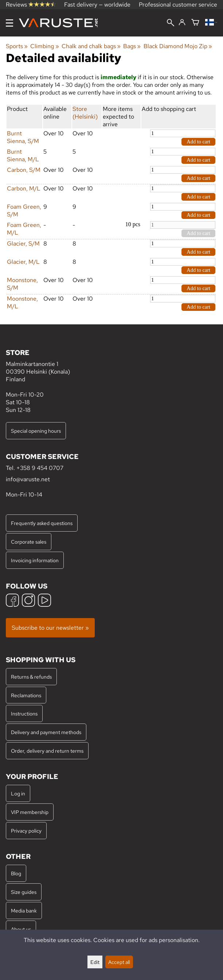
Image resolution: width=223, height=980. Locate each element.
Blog (16, 873)
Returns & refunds (31, 677)
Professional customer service (178, 5)
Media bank (24, 910)
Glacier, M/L (23, 262)
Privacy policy (26, 831)
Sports (17, 46)
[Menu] (9, 23)
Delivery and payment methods (46, 732)
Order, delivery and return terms (47, 751)
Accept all (119, 962)
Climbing (44, 46)
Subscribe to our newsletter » (50, 628)
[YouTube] (44, 601)
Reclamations (26, 695)
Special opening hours (36, 431)
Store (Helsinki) (85, 113)
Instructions (24, 713)
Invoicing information (35, 560)
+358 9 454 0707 (40, 468)
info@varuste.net (28, 479)
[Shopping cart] (195, 23)
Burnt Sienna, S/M (23, 137)
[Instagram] (28, 601)
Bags (132, 46)
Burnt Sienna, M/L (23, 155)
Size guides (24, 892)
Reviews (31, 5)
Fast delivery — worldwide (97, 5)
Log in (18, 793)
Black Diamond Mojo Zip (178, 46)
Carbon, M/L (24, 188)
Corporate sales (29, 542)
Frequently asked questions (42, 523)
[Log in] (182, 23)
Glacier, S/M (23, 244)
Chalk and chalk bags (91, 46)
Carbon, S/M (24, 170)
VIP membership (30, 812)
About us (21, 929)
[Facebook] (12, 601)
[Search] (171, 23)
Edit (95, 962)
